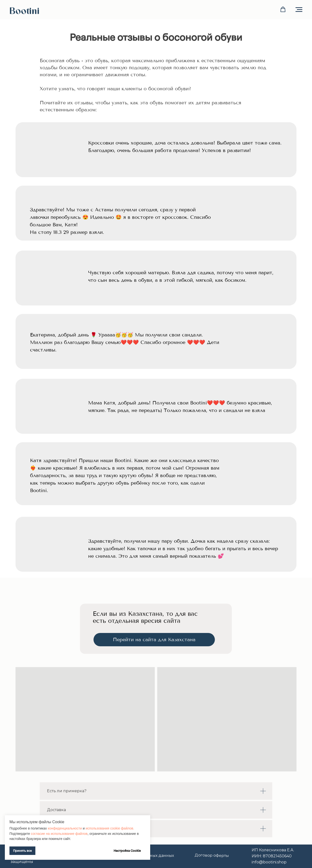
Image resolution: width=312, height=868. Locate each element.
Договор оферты (212, 855)
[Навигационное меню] (299, 10)
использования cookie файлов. (110, 828)
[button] (283, 9)
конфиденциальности (65, 828)
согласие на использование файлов (59, 834)
